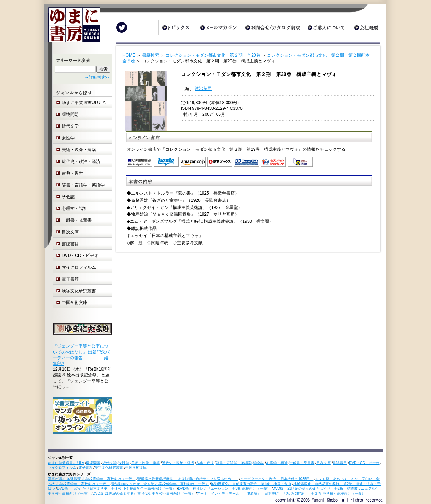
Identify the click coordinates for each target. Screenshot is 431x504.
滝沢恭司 (203, 88)
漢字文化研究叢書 (79, 291)
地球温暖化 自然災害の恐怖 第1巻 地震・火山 (251, 484)
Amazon (193, 162)
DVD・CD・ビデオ (80, 256)
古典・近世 (72, 173)
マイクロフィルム (79, 267)
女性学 (68, 138)
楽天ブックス (220, 162)
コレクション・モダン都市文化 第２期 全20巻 (213, 55)
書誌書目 (70, 244)
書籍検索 (151, 55)
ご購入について (327, 27)
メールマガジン (218, 27)
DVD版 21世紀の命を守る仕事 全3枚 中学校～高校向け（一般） (144, 493)
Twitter (122, 27)
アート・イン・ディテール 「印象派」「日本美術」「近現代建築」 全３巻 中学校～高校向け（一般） (281, 493)
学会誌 (68, 197)
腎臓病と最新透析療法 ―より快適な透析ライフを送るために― (188, 479)
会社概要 (368, 27)
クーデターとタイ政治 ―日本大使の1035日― (277, 479)
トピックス (177, 27)
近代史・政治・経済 (81, 161)
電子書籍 (70, 279)
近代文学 (70, 126)
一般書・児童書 (77, 220)
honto (166, 162)
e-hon (300, 162)
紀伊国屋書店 (140, 162)
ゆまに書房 (72, 28)
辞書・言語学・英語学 (83, 185)
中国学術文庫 (77, 303)
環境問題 (70, 114)
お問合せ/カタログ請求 (272, 27)
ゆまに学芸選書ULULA (84, 103)
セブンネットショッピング (273, 162)
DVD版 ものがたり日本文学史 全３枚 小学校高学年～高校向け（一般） (117, 488)
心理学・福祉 (75, 209)
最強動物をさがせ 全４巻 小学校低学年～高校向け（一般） (160, 484)
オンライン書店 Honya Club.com (247, 162)
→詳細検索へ (97, 77)
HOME (129, 55)
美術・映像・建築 (79, 150)
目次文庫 (70, 232)
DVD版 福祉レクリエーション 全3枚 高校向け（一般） (224, 488)
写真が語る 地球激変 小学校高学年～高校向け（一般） (92, 479)
